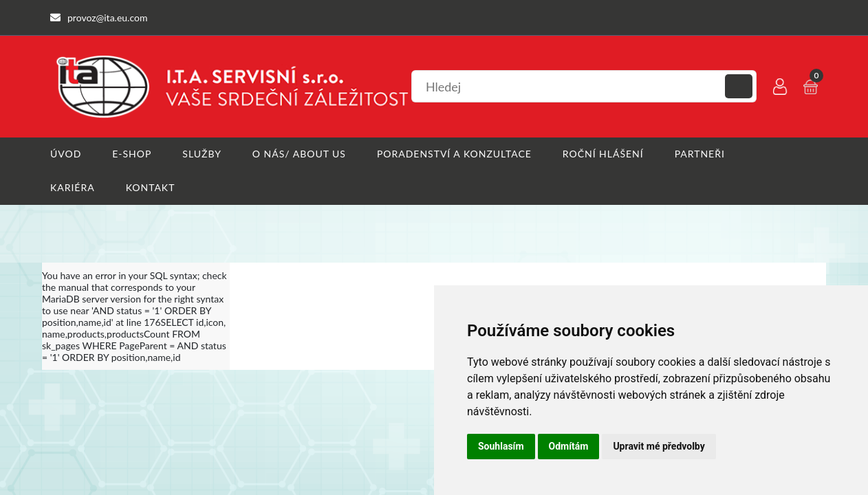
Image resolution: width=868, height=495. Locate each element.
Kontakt (151, 187)
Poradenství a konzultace (454, 154)
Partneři (700, 154)
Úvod (66, 154)
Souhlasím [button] (501, 446)
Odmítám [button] (569, 446)
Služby (202, 154)
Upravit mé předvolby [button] (659, 446)
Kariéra (73, 187)
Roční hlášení (603, 154)
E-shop (132, 154)
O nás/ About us (299, 154)
